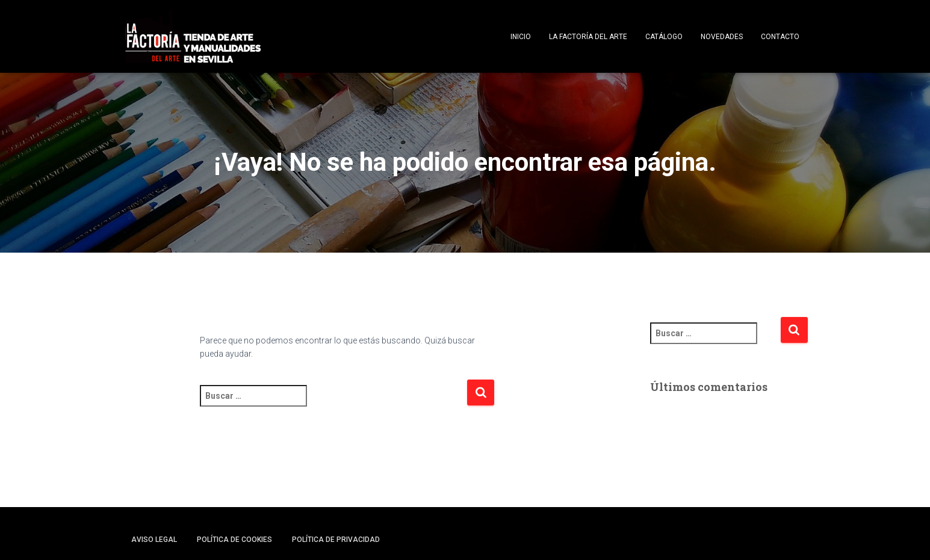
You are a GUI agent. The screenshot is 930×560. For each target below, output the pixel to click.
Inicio (521, 37)
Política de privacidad (336, 540)
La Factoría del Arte (588, 37)
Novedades (722, 37)
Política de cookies (234, 540)
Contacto (780, 37)
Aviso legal (154, 540)
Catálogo (664, 37)
